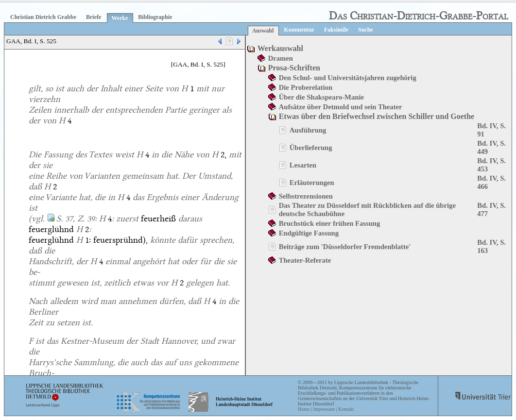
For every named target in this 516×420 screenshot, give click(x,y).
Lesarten (303, 165)
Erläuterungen (312, 183)
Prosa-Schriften (294, 68)
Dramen (281, 58)
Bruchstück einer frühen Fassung (330, 223)
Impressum (324, 409)
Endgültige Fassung (309, 233)
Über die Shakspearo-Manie (321, 97)
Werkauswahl (280, 48)
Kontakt (346, 409)
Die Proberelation (306, 87)
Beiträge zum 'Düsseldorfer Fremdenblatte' (345, 247)
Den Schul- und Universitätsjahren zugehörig (348, 78)
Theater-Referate (305, 260)
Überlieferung (311, 148)
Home (304, 409)
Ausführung (308, 130)
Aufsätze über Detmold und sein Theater (341, 107)
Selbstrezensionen (306, 196)
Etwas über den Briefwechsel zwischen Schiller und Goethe (377, 116)
